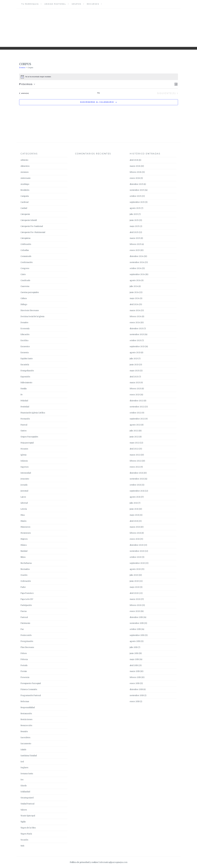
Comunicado (26, 256)
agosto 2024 (135, 280)
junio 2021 (134, 509)
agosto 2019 (135, 641)
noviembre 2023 (137, 334)
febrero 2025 (135, 244)
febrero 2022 (136, 461)
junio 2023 (134, 365)
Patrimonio (25, 623)
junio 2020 (134, 581)
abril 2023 (134, 377)
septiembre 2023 (137, 347)
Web (22, 846)
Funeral (24, 425)
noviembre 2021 (137, 479)
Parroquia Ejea (99, 26)
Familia (24, 389)
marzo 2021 (135, 527)
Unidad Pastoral (55, 4)
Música (24, 545)
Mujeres (24, 539)
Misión (23, 521)
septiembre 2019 (137, 635)
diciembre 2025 (136, 184)
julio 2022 (134, 431)
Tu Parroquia (30, 4)
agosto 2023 (135, 353)
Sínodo (24, 786)
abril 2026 (134, 160)
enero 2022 (135, 467)
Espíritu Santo (27, 359)
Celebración (26, 244)
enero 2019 (135, 683)
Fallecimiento (26, 383)
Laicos (23, 497)
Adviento (24, 160)
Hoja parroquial (27, 443)
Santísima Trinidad (29, 756)
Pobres (24, 653)
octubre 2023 (135, 340)
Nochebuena (26, 563)
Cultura (24, 298)
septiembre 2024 (137, 274)
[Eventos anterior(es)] (24, 93)
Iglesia (23, 455)
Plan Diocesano (27, 647)
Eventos (22, 68)
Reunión (24, 732)
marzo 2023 (135, 383)
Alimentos (25, 166)
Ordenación (26, 581)
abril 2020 (134, 593)
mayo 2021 (134, 515)
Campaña (25, 196)
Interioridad (26, 473)
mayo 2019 (134, 659)
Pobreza (24, 659)
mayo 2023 (134, 371)
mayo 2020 (135, 587)
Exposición (25, 377)
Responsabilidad (28, 708)
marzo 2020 (135, 599)
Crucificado (25, 280)
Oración (24, 575)
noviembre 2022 (137, 407)
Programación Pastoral (31, 695)
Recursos (93, 4)
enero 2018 (135, 701)
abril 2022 (134, 449)
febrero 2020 (136, 605)
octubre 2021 (135, 485)
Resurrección (26, 725)
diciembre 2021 (136, 473)
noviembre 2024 (137, 262)
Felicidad (24, 401)
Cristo (23, 274)
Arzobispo (25, 184)
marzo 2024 (135, 310)
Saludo (23, 750)
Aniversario (26, 178)
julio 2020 (134, 575)
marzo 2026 (135, 166)
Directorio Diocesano (30, 310)
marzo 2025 (135, 238)
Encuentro (25, 347)
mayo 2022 (135, 443)
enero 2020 (135, 611)
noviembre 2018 (137, 695)
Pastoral (24, 617)
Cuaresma (25, 286)
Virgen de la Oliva (28, 828)
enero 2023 (135, 395)
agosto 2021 (135, 497)
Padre (23, 587)
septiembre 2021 (137, 491)
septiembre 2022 (137, 419)
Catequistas (26, 238)
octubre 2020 (136, 557)
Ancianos (25, 172)
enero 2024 (135, 323)
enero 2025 (135, 250)
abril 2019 (134, 665)
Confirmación (27, 262)
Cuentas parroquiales (30, 292)
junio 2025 (134, 220)
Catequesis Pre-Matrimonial (33, 232)
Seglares (24, 768)
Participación (26, 605)
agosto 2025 (135, 208)
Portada (24, 665)
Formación (25, 419)
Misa (23, 515)
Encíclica (24, 340)
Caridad (24, 208)
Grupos (76, 4)
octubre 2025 (135, 196)
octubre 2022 (136, 413)
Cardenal (24, 202)
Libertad (24, 503)
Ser (22, 780)
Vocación (24, 840)
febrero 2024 (136, 317)
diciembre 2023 (136, 329)
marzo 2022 (135, 455)
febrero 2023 (135, 389)
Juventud (24, 491)
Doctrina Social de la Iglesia (32, 317)
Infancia (24, 461)
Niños (23, 557)
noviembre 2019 (137, 623)
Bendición (25, 190)
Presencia (25, 677)
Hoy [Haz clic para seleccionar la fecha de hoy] (99, 93)
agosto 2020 (135, 569)
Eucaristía (25, 365)
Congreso (25, 268)
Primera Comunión (29, 689)
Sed (22, 762)
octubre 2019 (135, 629)
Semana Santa (27, 774)
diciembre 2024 (137, 256)
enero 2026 (135, 178)
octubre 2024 (136, 268)
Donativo (24, 323)
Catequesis (25, 214)
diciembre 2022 (137, 401)
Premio (24, 671)
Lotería (24, 509)
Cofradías (25, 250)
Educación (25, 334)
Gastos (24, 431)
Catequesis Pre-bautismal (32, 226)
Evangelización (27, 371)
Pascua (24, 611)
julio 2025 (134, 214)
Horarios (24, 449)
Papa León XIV (27, 599)
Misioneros (25, 527)
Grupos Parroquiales (29, 437)
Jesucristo (25, 479)
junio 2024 (134, 292)
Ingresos (25, 467)
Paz (22, 629)
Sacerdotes (25, 738)
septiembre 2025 (137, 202)
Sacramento (26, 744)
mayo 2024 (135, 298)
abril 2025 (134, 232)
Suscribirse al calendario (97, 102)
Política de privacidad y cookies (84, 862)
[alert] (99, 77)
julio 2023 (134, 359)
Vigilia (23, 822)
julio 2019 (134, 647)
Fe (22, 395)
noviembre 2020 (137, 551)
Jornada (24, 485)
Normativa (25, 569)
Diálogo (24, 304)
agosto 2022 (135, 425)
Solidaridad (25, 792)
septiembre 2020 (137, 563)
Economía (25, 329)
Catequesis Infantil (29, 220)
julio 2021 (134, 503)
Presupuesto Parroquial (31, 683)
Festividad (25, 407)
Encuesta (25, 353)
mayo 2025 (134, 226)
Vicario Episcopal (28, 816)
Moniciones (26, 533)
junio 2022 (134, 437)
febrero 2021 (135, 533)
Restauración (26, 714)
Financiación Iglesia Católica (33, 413)
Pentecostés (26, 635)
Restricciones (26, 719)
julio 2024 (134, 286)
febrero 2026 (136, 172)
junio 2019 (134, 653)
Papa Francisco (27, 593)
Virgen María (26, 834)
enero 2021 (135, 539)
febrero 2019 (135, 677)
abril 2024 (134, 304)
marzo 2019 (135, 671)
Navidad (24, 551)
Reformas (25, 701)
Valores (24, 810)
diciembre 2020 (137, 545)
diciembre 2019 (136, 617)
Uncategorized (27, 798)
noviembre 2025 (137, 190)
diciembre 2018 (136, 689)
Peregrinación (27, 641)
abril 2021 (134, 521)
